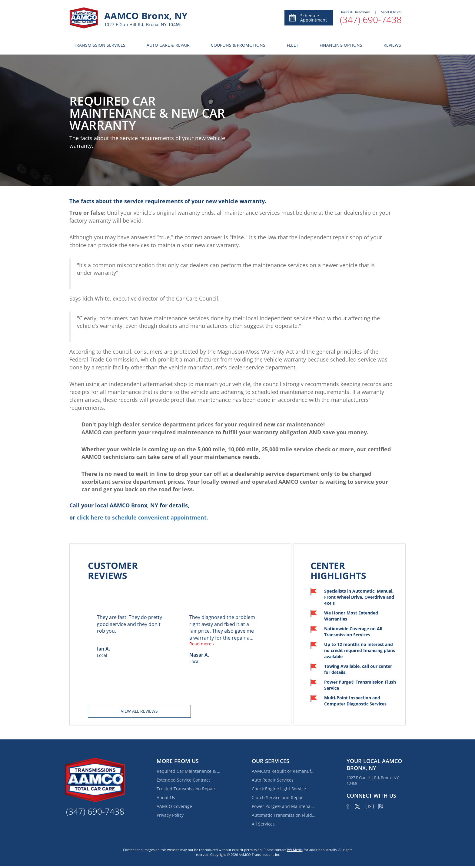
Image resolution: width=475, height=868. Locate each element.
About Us (166, 797)
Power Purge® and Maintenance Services (284, 806)
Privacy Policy (170, 815)
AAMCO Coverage (174, 806)
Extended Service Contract (183, 780)
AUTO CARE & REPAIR (168, 45)
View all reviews (139, 711)
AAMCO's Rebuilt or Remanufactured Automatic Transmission (284, 771)
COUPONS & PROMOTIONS (238, 45)
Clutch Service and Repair (278, 797)
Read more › (202, 644)
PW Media (295, 850)
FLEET (293, 45)
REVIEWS (392, 45)
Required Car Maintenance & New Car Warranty (188, 771)
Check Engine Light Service (279, 789)
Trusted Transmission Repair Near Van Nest (188, 789)
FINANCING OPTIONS (341, 45)
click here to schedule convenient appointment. (142, 517)
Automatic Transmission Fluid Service (284, 815)
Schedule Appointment (308, 18)
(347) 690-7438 (371, 20)
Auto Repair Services (273, 780)
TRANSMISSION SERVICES (100, 45)
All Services (263, 824)
